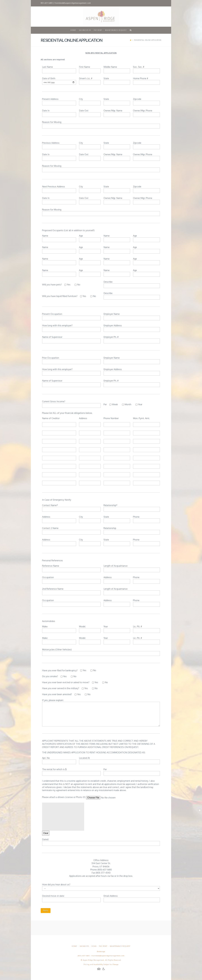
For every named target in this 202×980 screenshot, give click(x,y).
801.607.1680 (47, 3)
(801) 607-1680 (84, 956)
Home (74, 946)
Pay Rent (103, 946)
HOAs (94, 946)
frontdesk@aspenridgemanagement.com (73, 3)
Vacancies (84, 946)
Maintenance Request (120, 946)
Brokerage (101, 951)
